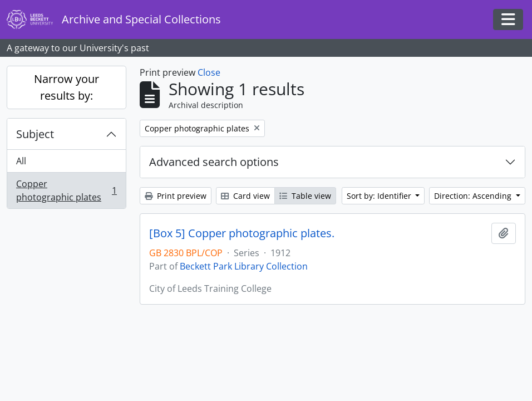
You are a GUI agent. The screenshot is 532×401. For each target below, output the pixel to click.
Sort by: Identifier (380, 196)
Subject (35, 134)
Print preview (176, 196)
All (21, 161)
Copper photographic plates (66, 190)
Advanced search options (214, 162)
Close (209, 72)
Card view (245, 196)
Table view (305, 196)
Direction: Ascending (474, 196)
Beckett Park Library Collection (244, 266)
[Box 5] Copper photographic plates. (242, 233)
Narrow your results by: (66, 87)
